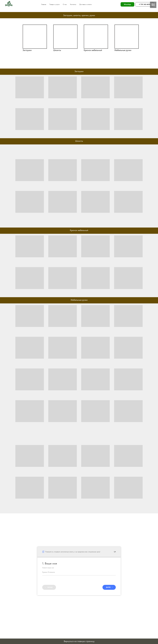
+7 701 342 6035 (145, 4)
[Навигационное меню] (153, 5)
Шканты (57, 50)
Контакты (73, 4)
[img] (35, 37)
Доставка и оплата (85, 4)
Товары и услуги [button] (54, 4)
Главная (44, 4)
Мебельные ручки (123, 50)
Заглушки (27, 50)
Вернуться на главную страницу (79, 641)
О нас (65, 4)
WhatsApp (127, 4)
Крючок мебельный (93, 50)
